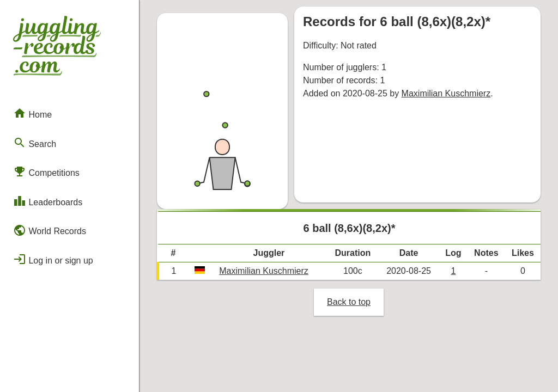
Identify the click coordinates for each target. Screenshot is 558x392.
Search (35, 143)
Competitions (46, 171)
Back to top (349, 302)
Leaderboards (48, 201)
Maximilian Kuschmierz (446, 93)
